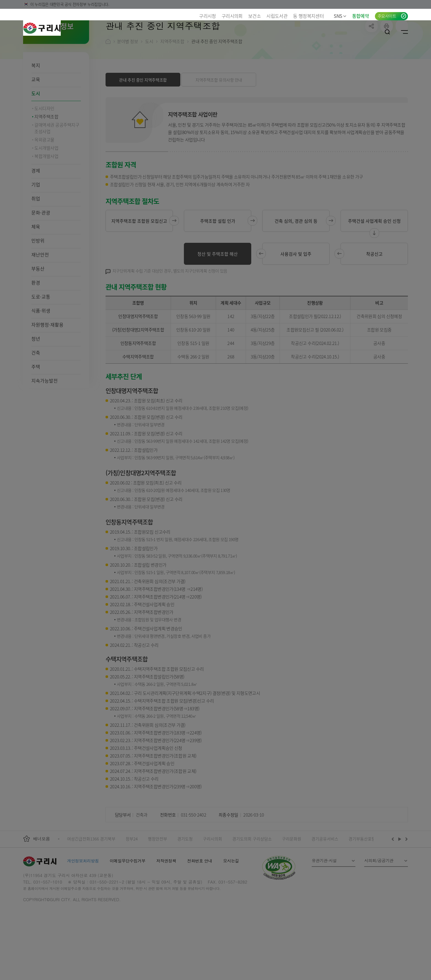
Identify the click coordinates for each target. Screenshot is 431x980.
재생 (400, 875)
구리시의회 (232, 16)
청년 (36, 374)
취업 (36, 234)
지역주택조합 (172, 77)
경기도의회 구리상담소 (252, 874)
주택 (36, 402)
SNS (340, 16)
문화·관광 (41, 248)
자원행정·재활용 (47, 360)
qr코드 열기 (402, 62)
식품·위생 (41, 346)
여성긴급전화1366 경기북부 (91, 874)
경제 (36, 206)
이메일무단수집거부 (128, 896)
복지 (36, 101)
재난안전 (40, 290)
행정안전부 (158, 874)
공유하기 (371, 62)
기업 (36, 220)
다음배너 (406, 875)
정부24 (132, 874)
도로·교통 (41, 332)
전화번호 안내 (200, 896)
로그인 (370, 32)
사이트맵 (404, 32)
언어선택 (354, 32)
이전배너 (394, 875)
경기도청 (185, 874)
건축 (36, 388)
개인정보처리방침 (83, 896)
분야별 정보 (128, 77)
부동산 (38, 304)
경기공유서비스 (325, 874)
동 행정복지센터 (308, 16)
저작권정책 (166, 896)
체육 (36, 262)
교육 (36, 115)
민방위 (38, 276)
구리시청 (207, 16)
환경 (36, 318)
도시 (36, 129)
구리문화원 (292, 874)
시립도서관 (277, 16)
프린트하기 (387, 62)
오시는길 (231, 896)
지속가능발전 (45, 416)
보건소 (255, 16)
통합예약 (360, 16)
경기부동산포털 (362, 874)
